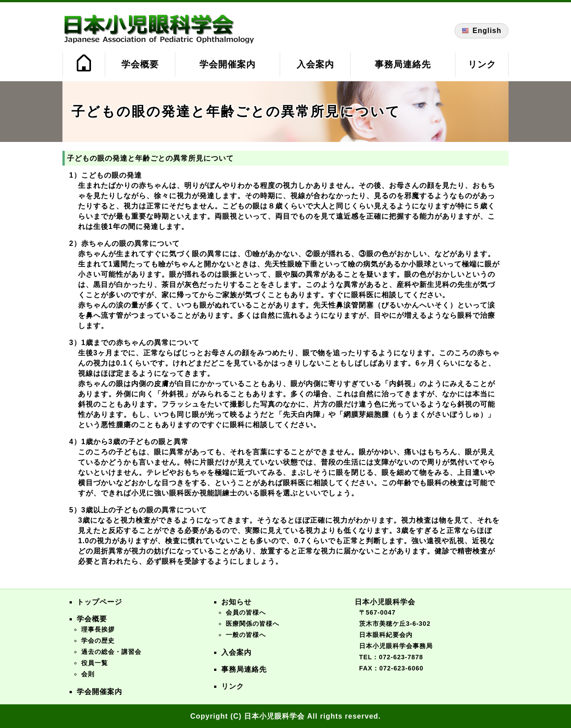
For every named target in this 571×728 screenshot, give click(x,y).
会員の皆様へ (246, 612)
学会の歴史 (98, 641)
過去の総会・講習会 (111, 652)
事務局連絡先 (403, 64)
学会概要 (140, 64)
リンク (482, 64)
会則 (88, 674)
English (482, 31)
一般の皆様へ (246, 635)
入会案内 (315, 64)
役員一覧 (95, 663)
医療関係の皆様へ (252, 624)
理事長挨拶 (98, 629)
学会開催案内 (228, 64)
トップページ (99, 602)
